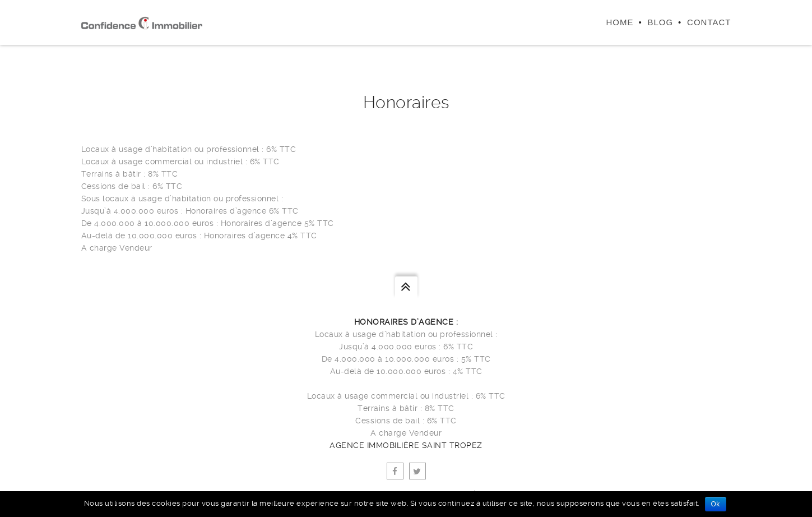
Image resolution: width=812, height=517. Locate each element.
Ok (716, 504)
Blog (660, 22)
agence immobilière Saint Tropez (406, 445)
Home (620, 22)
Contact (709, 22)
